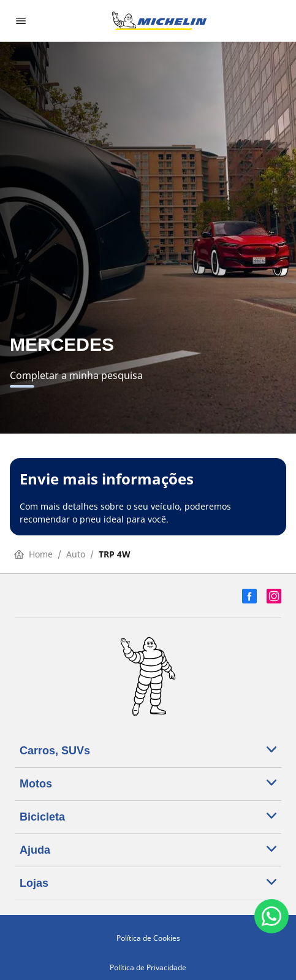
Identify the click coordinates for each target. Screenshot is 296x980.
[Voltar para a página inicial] (159, 21)
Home (33, 554)
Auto (76, 554)
